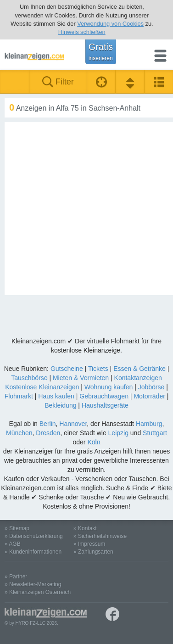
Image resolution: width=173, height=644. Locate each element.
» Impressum (89, 544)
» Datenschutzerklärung (34, 536)
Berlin (48, 424)
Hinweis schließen (82, 32)
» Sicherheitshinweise (100, 536)
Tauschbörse (29, 378)
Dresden (48, 433)
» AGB (13, 544)
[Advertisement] (86, 209)
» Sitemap (17, 528)
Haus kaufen (56, 396)
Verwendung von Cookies (110, 24)
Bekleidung (60, 405)
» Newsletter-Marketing (33, 584)
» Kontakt (85, 528)
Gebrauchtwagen (104, 396)
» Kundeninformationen (33, 552)
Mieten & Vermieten (81, 378)
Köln (94, 442)
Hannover (73, 424)
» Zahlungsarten (93, 552)
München (19, 433)
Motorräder (149, 396)
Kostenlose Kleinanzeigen (42, 387)
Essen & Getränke (140, 369)
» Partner (16, 577)
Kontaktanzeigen (138, 378)
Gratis (101, 51)
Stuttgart (155, 433)
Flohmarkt (19, 396)
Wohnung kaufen (109, 387)
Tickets (98, 369)
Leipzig (118, 433)
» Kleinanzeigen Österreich (38, 592)
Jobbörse (151, 387)
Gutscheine (67, 369)
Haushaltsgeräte (105, 405)
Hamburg (149, 424)
